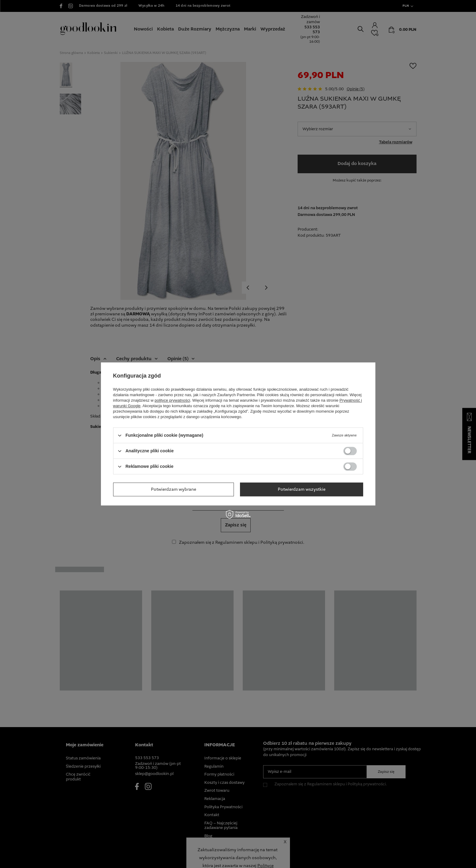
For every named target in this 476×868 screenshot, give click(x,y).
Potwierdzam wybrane (174, 490)
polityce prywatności (172, 400)
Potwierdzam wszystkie (302, 490)
